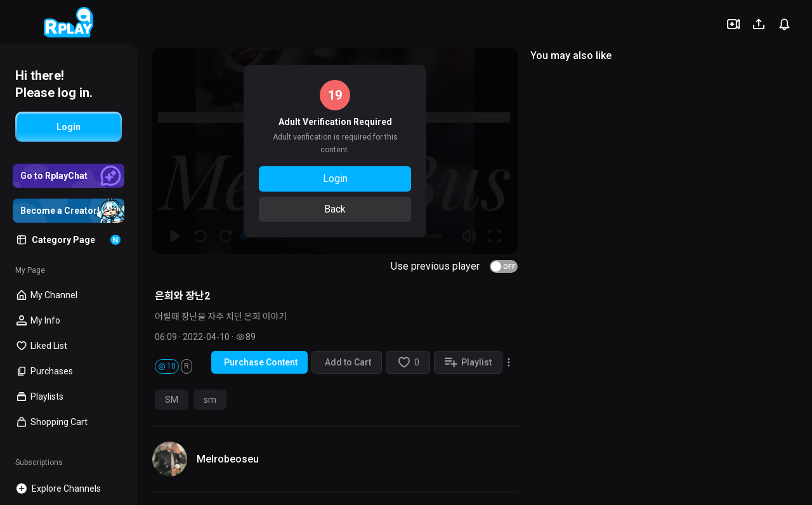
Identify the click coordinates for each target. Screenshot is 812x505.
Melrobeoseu (228, 459)
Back (335, 209)
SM (172, 400)
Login (335, 179)
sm (210, 400)
